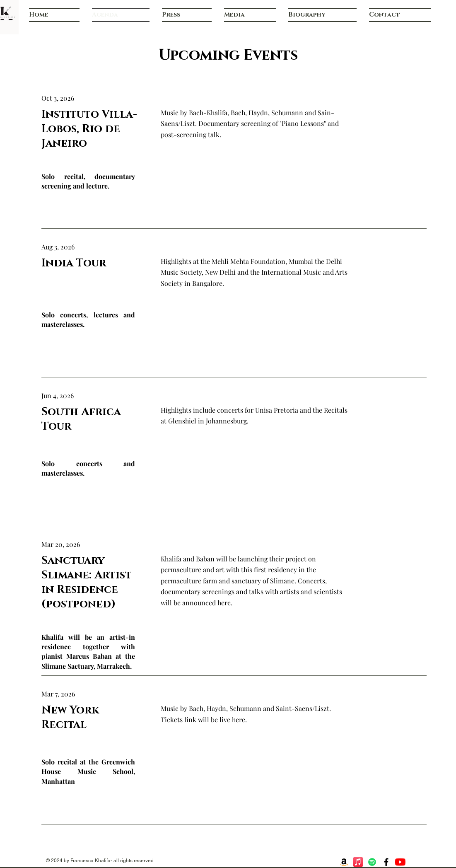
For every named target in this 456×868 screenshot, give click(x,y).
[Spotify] (372, 862)
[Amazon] (344, 862)
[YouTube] (400, 862)
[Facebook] (386, 862)
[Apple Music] (358, 862)
